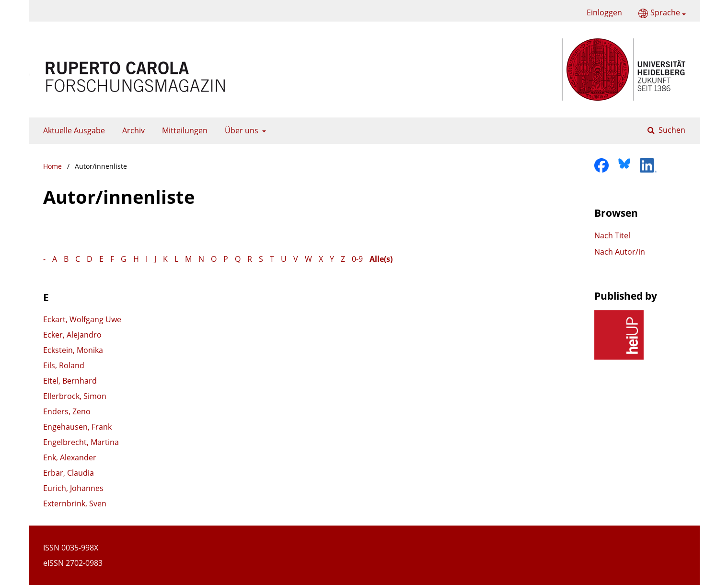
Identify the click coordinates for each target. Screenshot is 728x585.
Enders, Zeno (67, 411)
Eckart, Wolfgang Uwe (82, 319)
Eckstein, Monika (73, 350)
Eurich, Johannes (73, 488)
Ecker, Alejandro (72, 335)
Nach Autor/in (620, 252)
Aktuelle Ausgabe (72, 130)
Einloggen (601, 13)
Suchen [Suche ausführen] (671, 130)
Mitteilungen (183, 130)
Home (52, 166)
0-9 (357, 259)
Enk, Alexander (70, 457)
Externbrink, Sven (75, 503)
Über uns (241, 130)
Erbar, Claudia (69, 473)
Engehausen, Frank (77, 427)
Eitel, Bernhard (70, 381)
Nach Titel (612, 235)
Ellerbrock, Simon (75, 396)
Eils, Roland (64, 365)
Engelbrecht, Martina (81, 442)
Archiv (132, 130)
